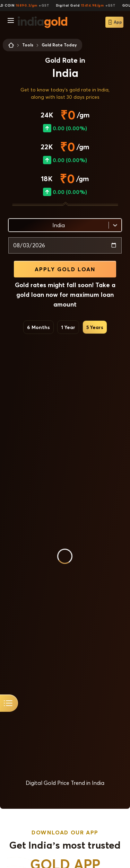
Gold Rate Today (59, 45)
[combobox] (13, 225)
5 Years (95, 327)
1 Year (68, 327)
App (114, 22)
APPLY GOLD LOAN (65, 269)
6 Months (38, 327)
